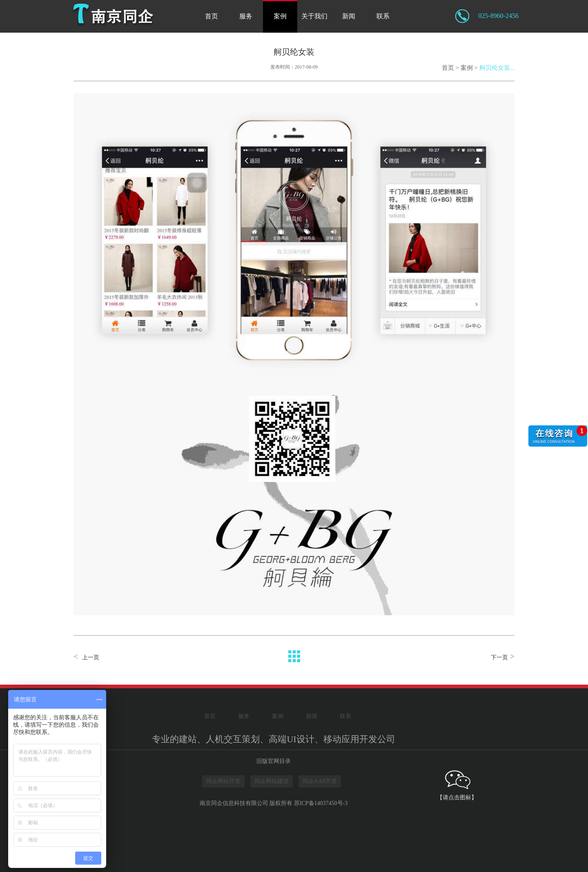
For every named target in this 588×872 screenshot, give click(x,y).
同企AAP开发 (320, 781)
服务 (246, 16)
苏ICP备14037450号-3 (321, 803)
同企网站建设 (272, 781)
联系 (383, 16)
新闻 (349, 16)
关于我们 (314, 16)
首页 (212, 16)
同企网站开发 (223, 781)
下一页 (499, 657)
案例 (280, 16)
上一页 (91, 657)
